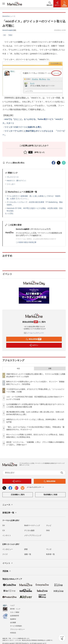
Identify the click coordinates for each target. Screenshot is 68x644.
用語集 (7, 571)
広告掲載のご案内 (18, 495)
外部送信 (13, 633)
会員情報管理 (15, 616)
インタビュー (8, 549)
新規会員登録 (33, 339)
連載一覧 (28, 554)
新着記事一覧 (10, 513)
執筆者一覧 (50, 554)
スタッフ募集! (15, 612)
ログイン (34, 345)
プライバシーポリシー (17, 629)
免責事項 (13, 619)
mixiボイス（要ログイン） (17, 181)
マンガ (49, 549)
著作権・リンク (15, 609)
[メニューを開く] (4, 4)
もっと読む (9, 213)
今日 (18, 369)
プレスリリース (13, 177)
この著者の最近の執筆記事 (26, 242)
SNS (48, 530)
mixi (5, 35)
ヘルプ (12, 605)
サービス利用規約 (16, 626)
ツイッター (11, 184)
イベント (8, 563)
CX (4, 530)
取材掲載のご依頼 (50, 495)
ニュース (8, 505)
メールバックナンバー (34, 333)
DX (4, 525)
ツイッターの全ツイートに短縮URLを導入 (23, 127)
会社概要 (13, 623)
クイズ (5, 554)
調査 (26, 549)
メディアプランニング (33, 535)
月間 (50, 369)
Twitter (10, 35)
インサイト (7, 535)
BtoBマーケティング (32, 525)
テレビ (49, 525)
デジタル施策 (29, 530)
